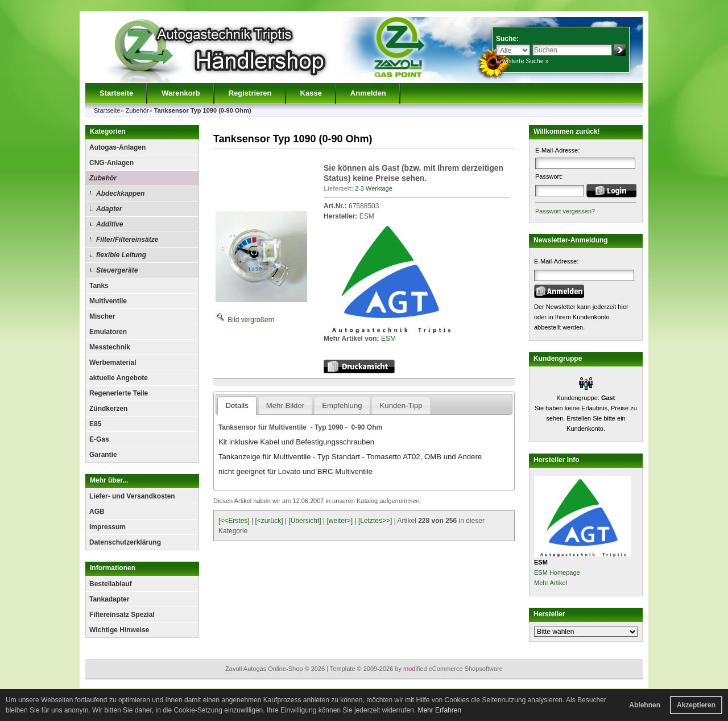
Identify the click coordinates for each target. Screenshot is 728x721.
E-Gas (99, 439)
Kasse (311, 93)
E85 (95, 424)
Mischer (102, 316)
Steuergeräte (117, 270)
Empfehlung (342, 405)
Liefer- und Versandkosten (132, 496)
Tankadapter (109, 599)
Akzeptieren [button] (696, 705)
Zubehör (103, 178)
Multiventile (108, 301)
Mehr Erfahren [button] (439, 710)
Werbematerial (113, 362)
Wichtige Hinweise (119, 630)
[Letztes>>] (375, 521)
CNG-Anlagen (111, 163)
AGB (97, 512)
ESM (388, 339)
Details (237, 405)
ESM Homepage (557, 572)
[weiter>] (340, 521)
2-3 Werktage (374, 188)
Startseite (116, 93)
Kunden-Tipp (401, 405)
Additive (109, 224)
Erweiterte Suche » (522, 61)
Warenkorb (181, 93)
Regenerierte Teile (119, 393)
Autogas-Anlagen (117, 147)
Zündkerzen (108, 409)
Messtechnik (110, 347)
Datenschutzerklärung (125, 542)
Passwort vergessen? (565, 211)
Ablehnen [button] (645, 705)
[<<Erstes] (234, 521)
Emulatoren (108, 332)
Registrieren (250, 93)
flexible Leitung (121, 255)
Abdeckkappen (120, 193)
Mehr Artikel (551, 583)
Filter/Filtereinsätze (127, 240)
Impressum (107, 527)
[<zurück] (269, 521)
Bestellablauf (111, 584)
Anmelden (368, 93)
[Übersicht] (305, 521)
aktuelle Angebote (119, 378)
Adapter (109, 209)
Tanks (99, 286)
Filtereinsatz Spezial (122, 615)
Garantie (103, 455)
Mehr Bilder (285, 405)
